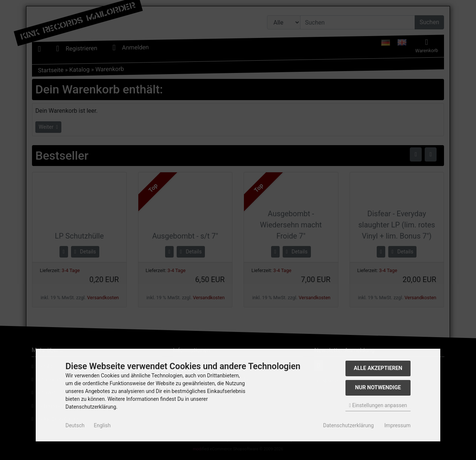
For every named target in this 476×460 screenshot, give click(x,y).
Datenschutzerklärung (348, 425)
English (102, 425)
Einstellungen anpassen (378, 405)
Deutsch (75, 425)
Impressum (398, 425)
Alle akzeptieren (378, 368)
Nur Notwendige (378, 388)
